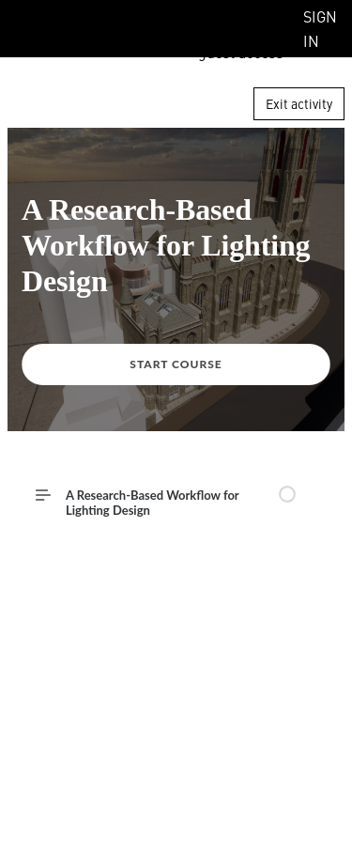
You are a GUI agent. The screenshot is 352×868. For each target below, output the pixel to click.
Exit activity (299, 103)
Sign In (320, 28)
